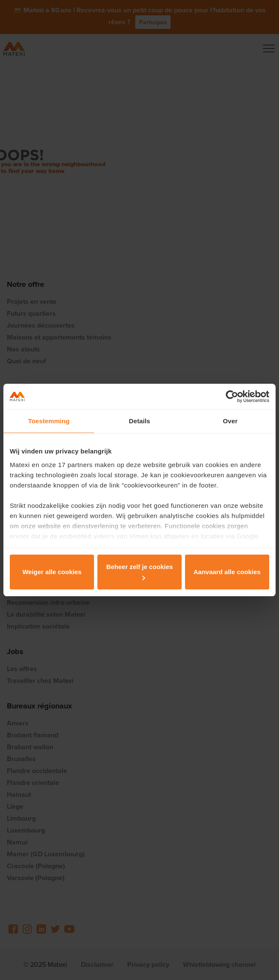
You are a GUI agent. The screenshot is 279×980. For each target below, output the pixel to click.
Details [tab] (139, 421)
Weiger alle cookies (52, 572)
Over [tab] (230, 421)
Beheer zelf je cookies (140, 572)
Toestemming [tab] (49, 421)
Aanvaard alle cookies (227, 572)
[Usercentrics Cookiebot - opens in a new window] (232, 397)
